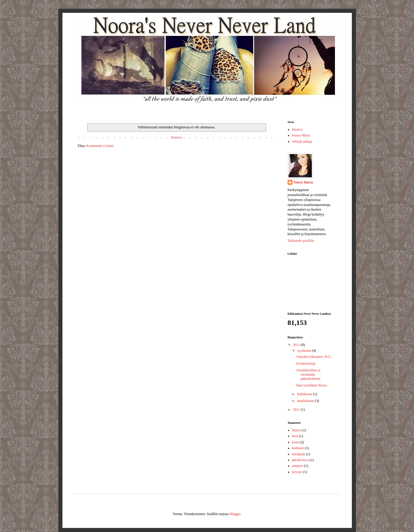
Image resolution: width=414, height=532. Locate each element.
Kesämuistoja (306, 363)
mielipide (299, 454)
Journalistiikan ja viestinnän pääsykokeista (308, 374)
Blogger (235, 514)
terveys (297, 472)
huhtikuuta (305, 394)
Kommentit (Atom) (100, 146)
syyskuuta (304, 351)
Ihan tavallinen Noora (311, 385)
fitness (297, 430)
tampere (298, 466)
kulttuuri (298, 448)
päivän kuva (301, 460)
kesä (295, 436)
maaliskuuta (306, 401)
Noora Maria (301, 135)
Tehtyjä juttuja (302, 141)
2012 (297, 409)
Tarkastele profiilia (301, 241)
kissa (296, 442)
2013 (297, 345)
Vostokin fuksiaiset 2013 (313, 357)
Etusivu (176, 137)
